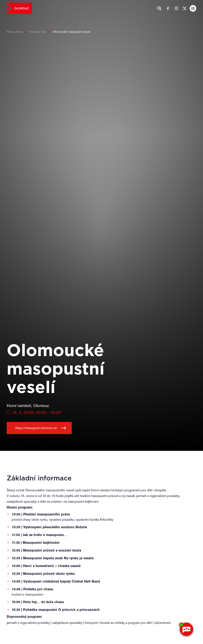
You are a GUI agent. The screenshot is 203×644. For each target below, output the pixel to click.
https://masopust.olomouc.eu (36, 428)
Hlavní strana (15, 32)
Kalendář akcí (38, 32)
